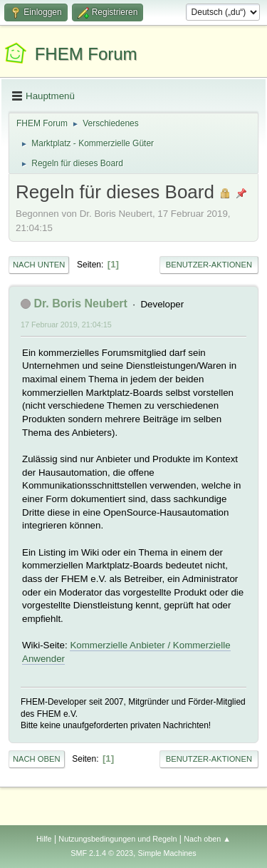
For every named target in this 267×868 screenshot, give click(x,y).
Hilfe (44, 839)
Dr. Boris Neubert (80, 303)
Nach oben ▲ (207, 839)
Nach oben (37, 759)
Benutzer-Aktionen (209, 265)
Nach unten (39, 265)
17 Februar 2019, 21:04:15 (66, 325)
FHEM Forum (86, 54)
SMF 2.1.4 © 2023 (102, 853)
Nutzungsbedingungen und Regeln (117, 839)
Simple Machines (167, 853)
